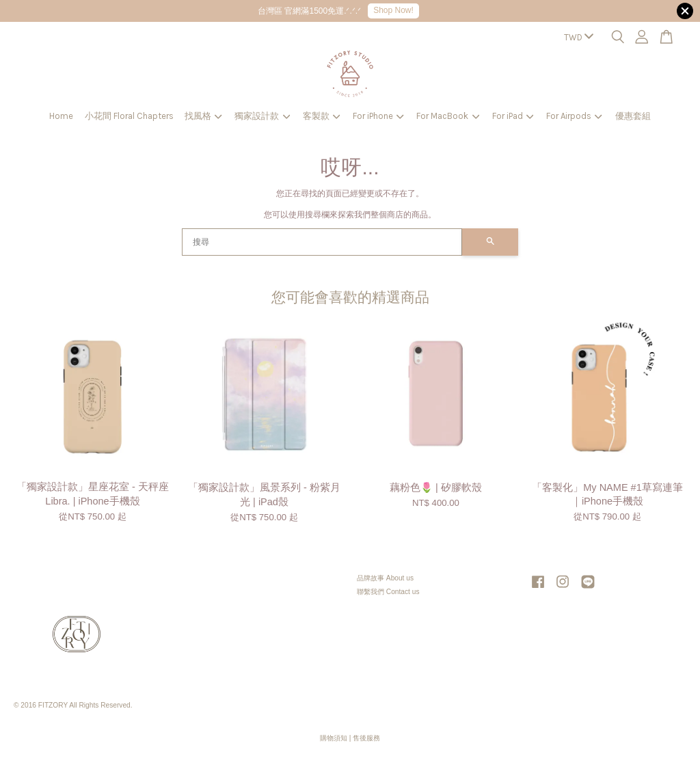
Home (61, 116)
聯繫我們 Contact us (388, 592)
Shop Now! (393, 10)
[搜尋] (322, 242)
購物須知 (334, 738)
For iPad (513, 116)
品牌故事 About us (385, 578)
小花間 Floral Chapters (129, 116)
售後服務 (366, 738)
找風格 (203, 116)
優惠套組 (633, 116)
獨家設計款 (262, 116)
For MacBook (448, 116)
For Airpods (574, 116)
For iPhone (378, 116)
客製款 (322, 116)
